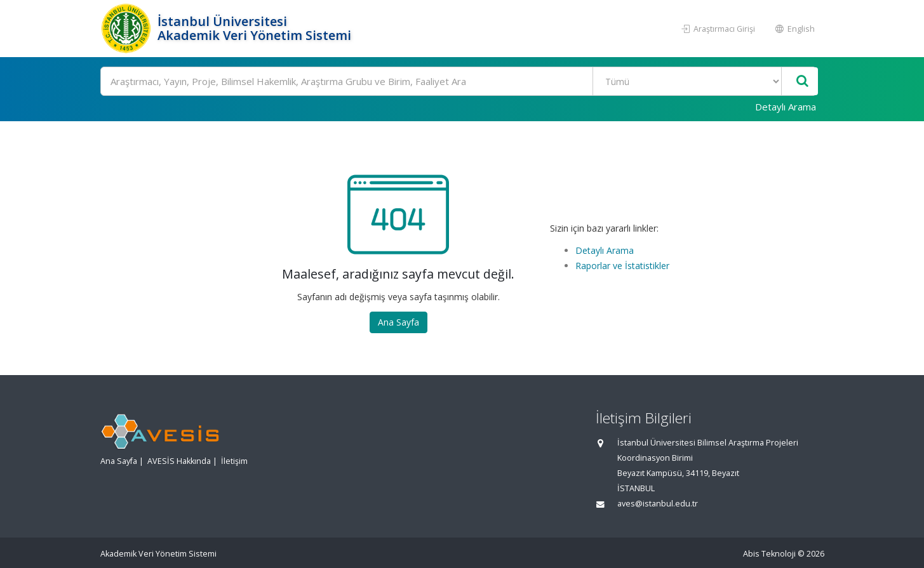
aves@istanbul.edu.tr (658, 504)
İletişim (234, 461)
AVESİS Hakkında (179, 461)
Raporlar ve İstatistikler (622, 266)
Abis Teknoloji (769, 554)
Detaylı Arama (786, 107)
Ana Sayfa (398, 322)
